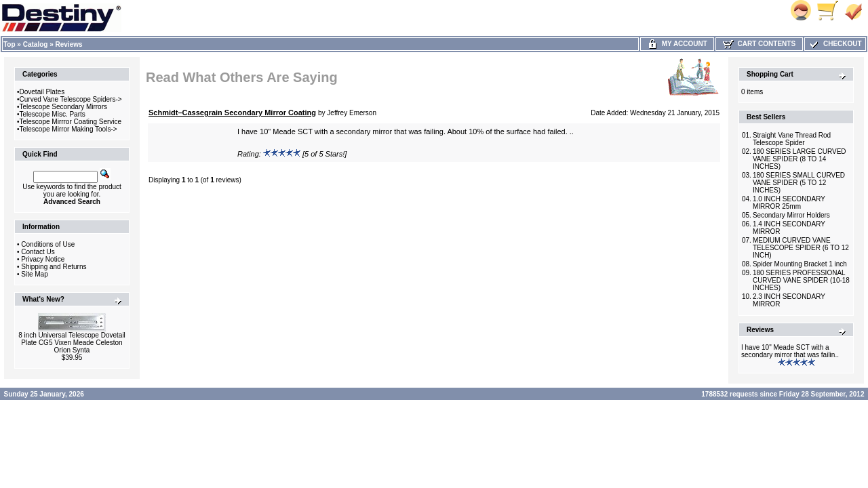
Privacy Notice (43, 259)
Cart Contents (759, 44)
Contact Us (38, 252)
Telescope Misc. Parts (53, 114)
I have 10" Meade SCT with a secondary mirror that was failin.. (790, 351)
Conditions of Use (48, 244)
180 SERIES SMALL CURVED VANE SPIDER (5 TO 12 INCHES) (799, 183)
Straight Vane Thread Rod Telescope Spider (792, 139)
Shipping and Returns (54, 267)
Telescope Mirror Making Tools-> (68, 129)
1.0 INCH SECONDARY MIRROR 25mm (789, 203)
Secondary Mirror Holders (791, 215)
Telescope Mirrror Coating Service (71, 122)
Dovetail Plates (42, 92)
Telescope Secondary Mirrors (64, 107)
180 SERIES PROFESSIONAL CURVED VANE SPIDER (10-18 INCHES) (801, 280)
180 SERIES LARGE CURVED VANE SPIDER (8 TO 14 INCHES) (800, 159)
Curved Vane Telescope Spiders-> (71, 99)
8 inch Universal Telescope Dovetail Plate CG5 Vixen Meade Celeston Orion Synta (72, 343)
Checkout (835, 44)
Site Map (34, 274)
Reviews (69, 44)
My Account (677, 44)
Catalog (36, 44)
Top (9, 44)
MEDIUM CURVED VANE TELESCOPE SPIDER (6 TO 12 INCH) (801, 248)
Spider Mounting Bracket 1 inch (800, 264)
